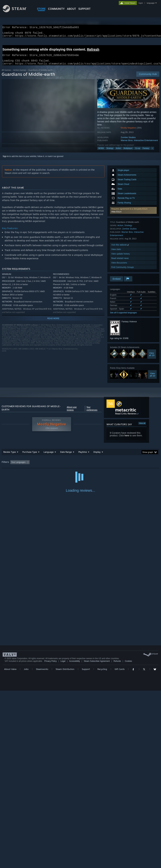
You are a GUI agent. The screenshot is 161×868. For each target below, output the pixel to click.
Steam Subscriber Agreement (97, 836)
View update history (121, 258)
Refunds (117, 836)
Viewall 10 (152, 378)
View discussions (119, 267)
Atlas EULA (116, 216)
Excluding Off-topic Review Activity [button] (52, 466)
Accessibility (74, 836)
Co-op (137, 152)
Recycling (102, 844)
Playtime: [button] (77, 466)
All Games (6, 74)
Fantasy (146, 152)
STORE (41, 9)
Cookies (128, 836)
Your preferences (92, 412)
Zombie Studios (128, 141)
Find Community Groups (123, 271)
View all (142, 427)
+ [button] (152, 152)
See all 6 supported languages (123, 317)
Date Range (66, 456)
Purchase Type (30, 456)
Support (86, 844)
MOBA (101, 152)
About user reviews (72, 412)
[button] (133, 214)
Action (119, 152)
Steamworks (42, 844)
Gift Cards (120, 844)
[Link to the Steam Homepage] (17, 11)
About (71, 9)
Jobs (26, 844)
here (127, 439)
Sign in (6, 160)
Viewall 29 (152, 358)
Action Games (20, 74)
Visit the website (120, 249)
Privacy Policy (50, 836)
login (141, 3)
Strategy (110, 152)
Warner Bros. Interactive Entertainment (139, 144)
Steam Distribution (65, 844)
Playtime (83, 456)
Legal (63, 836)
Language (49, 456)
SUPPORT (84, 9)
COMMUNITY (56, 9)
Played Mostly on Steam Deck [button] (101, 466)
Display (97, 456)
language (151, 3)
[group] (81, 466)
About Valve (10, 844)
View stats (116, 253)
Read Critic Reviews (126, 418)
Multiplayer (128, 152)
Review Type (10, 456)
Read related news (120, 262)
